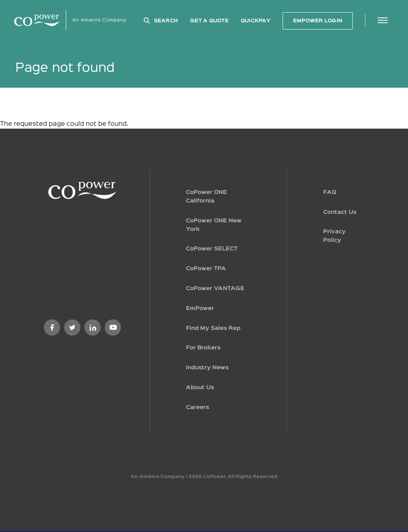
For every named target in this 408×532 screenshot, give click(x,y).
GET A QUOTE (209, 21)
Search (166, 21)
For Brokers (203, 348)
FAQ (330, 192)
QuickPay (256, 21)
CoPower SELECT (212, 249)
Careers (198, 407)
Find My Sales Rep (213, 328)
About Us (200, 388)
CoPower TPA (206, 269)
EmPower (200, 308)
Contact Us (340, 212)
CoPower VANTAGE (215, 289)
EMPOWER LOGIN (318, 21)
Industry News (207, 368)
